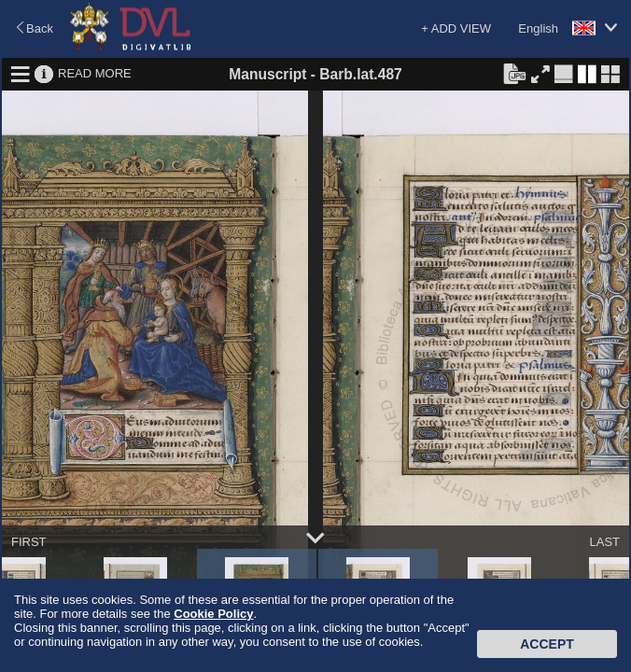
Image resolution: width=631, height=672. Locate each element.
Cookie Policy (213, 614)
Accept (547, 644)
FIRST (29, 542)
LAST (604, 542)
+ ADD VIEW (456, 28)
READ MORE (95, 73)
